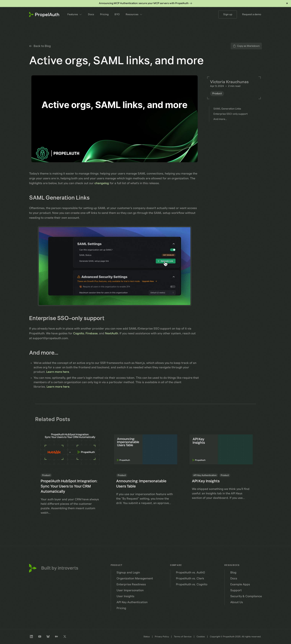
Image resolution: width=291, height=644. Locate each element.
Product (217, 94)
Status (147, 637)
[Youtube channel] (40, 637)
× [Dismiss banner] (287, 3)
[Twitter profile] (65, 637)
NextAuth (112, 333)
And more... (46, 353)
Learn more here (58, 372)
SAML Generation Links (62, 198)
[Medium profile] (56, 637)
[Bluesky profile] (48, 637)
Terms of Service (183, 637)
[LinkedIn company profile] (31, 637)
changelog (102, 183)
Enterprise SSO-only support (69, 318)
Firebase (92, 333)
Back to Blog (40, 46)
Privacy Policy (162, 637)
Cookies (201, 637)
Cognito (79, 333)
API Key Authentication (205, 475)
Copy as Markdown (246, 46)
